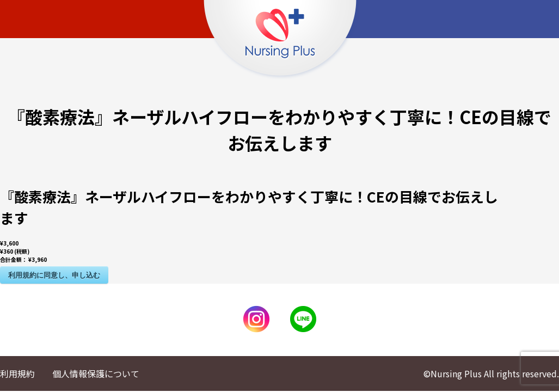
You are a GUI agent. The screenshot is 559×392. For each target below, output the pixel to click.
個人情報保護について (96, 373)
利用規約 (17, 373)
